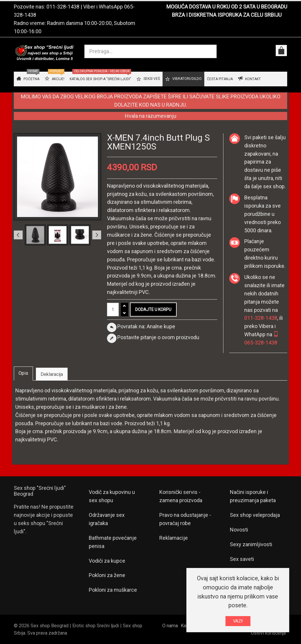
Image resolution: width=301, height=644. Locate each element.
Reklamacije (174, 538)
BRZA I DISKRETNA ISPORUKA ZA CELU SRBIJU (227, 15)
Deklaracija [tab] (52, 374)
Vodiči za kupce (107, 561)
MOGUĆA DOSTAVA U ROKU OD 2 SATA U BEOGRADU (227, 7)
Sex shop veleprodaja (255, 515)
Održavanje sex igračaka (107, 519)
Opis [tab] (23, 373)
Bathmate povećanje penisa (113, 542)
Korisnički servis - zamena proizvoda (181, 496)
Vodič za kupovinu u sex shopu (112, 496)
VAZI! (238, 621)
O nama (170, 626)
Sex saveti (242, 559)
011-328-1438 (63, 7)
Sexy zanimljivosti (251, 544)
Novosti (239, 530)
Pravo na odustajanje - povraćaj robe (185, 519)
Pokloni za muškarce (113, 590)
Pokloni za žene (107, 575)
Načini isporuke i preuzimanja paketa (253, 496)
